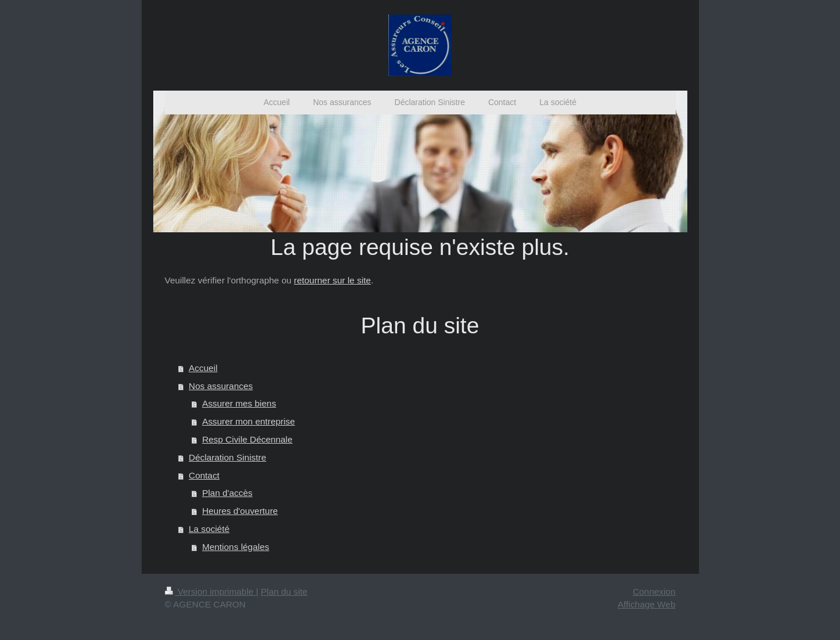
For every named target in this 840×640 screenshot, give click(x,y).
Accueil (203, 368)
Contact (204, 475)
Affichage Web (647, 604)
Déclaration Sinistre (227, 457)
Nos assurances (221, 386)
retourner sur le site (332, 280)
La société (209, 529)
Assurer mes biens (239, 403)
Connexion (654, 592)
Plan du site (284, 592)
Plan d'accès (227, 493)
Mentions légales (236, 547)
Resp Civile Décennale (247, 439)
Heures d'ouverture (240, 511)
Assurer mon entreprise (248, 421)
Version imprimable (210, 592)
